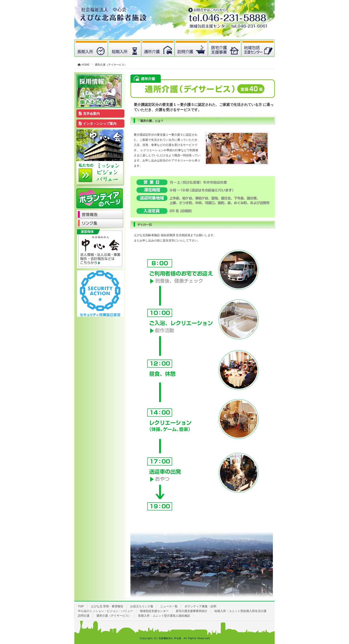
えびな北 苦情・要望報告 (107, 606)
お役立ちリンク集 (142, 606)
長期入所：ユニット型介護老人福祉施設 (164, 616)
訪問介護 (84, 616)
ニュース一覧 (169, 606)
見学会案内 (89, 114)
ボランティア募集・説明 (200, 606)
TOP (81, 606)
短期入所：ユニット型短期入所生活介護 (240, 611)
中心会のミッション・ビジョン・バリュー (105, 611)
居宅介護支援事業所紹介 (192, 611)
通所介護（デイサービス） (114, 616)
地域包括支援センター (154, 611)
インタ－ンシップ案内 (98, 124)
